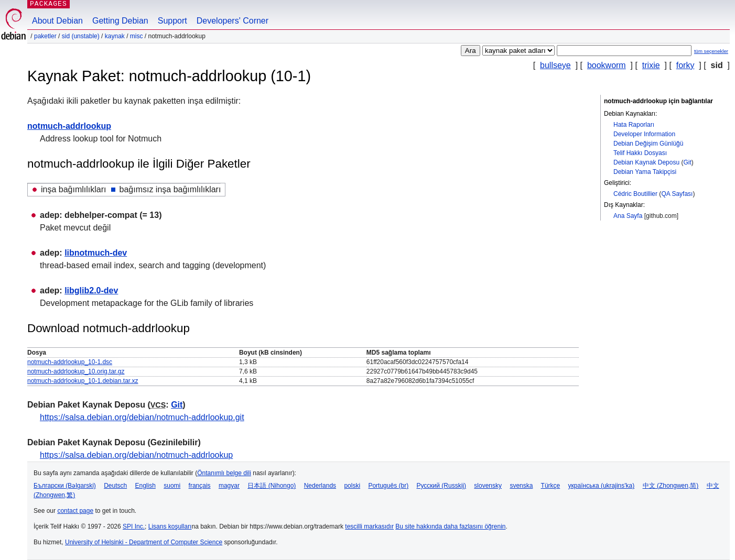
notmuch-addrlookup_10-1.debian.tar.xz (83, 381)
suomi (172, 486)
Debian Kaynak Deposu (646, 162)
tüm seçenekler (711, 51)
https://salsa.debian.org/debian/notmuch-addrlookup (136, 455)
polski (352, 486)
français (200, 486)
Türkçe (551, 486)
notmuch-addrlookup (69, 126)
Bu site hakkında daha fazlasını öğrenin (450, 526)
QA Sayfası (677, 194)
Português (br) (388, 486)
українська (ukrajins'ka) (602, 486)
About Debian (57, 21)
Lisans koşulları (170, 526)
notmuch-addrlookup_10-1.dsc (70, 362)
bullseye (555, 65)
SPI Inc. (134, 526)
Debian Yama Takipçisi (645, 172)
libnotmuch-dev (96, 253)
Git (687, 162)
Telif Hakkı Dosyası (640, 153)
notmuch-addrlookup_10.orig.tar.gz (76, 371)
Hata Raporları (634, 125)
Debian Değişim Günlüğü (648, 144)
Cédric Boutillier (635, 194)
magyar (229, 486)
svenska (521, 486)
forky (685, 65)
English (145, 486)
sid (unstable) (81, 36)
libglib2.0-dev (91, 290)
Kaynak (115, 36)
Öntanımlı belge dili (224, 473)
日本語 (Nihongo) (272, 486)
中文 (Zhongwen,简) (671, 486)
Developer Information (644, 134)
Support (172, 21)
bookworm (607, 65)
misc (137, 36)
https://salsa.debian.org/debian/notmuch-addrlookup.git (142, 417)
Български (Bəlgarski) (65, 486)
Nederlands (320, 486)
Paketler (45, 36)
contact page (75, 511)
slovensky (488, 486)
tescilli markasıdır (369, 526)
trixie (651, 65)
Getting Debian (120, 21)
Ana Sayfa (628, 216)
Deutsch (115, 486)
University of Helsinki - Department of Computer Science (144, 542)
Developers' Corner (233, 21)
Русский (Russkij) (441, 486)
